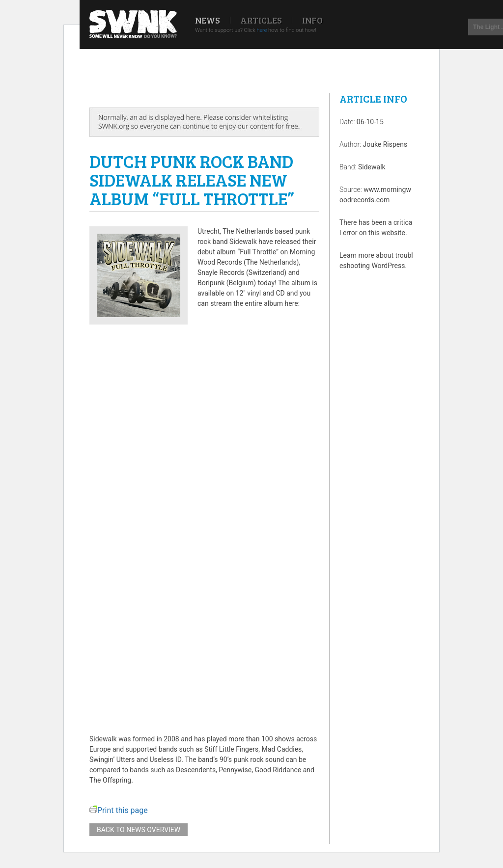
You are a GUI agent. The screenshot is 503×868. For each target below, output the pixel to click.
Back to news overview (139, 830)
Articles (261, 20)
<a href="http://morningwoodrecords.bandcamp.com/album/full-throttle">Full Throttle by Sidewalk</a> (204, 521)
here (262, 30)
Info (312, 20)
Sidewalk (372, 167)
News (208, 20)
